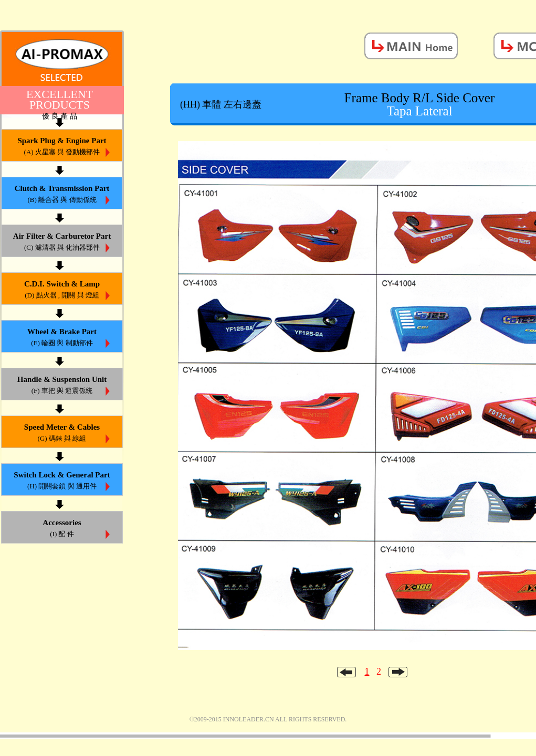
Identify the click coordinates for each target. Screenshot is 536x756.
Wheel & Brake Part (62, 338)
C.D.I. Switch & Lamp (62, 290)
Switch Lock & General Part (62, 481)
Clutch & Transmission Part (62, 195)
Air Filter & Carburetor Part (62, 243)
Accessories (62, 529)
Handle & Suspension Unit (62, 386)
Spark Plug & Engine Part (62, 147)
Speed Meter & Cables (62, 434)
